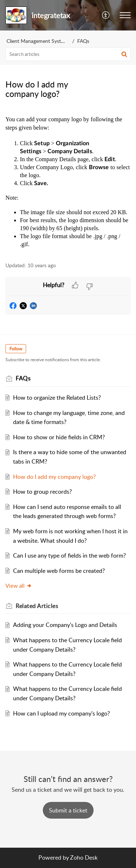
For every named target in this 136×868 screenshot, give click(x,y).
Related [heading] (37, 606)
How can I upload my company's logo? (61, 713)
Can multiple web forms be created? (59, 571)
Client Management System (37, 41)
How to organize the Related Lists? (57, 398)
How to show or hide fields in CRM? (59, 437)
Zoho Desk (84, 857)
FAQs (83, 41)
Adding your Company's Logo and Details (65, 625)
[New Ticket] (68, 810)
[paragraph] (68, 181)
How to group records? (42, 492)
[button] (106, 15)
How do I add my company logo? (54, 477)
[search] (68, 54)
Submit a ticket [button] (68, 810)
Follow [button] (16, 349)
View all (19, 586)
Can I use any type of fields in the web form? (69, 555)
